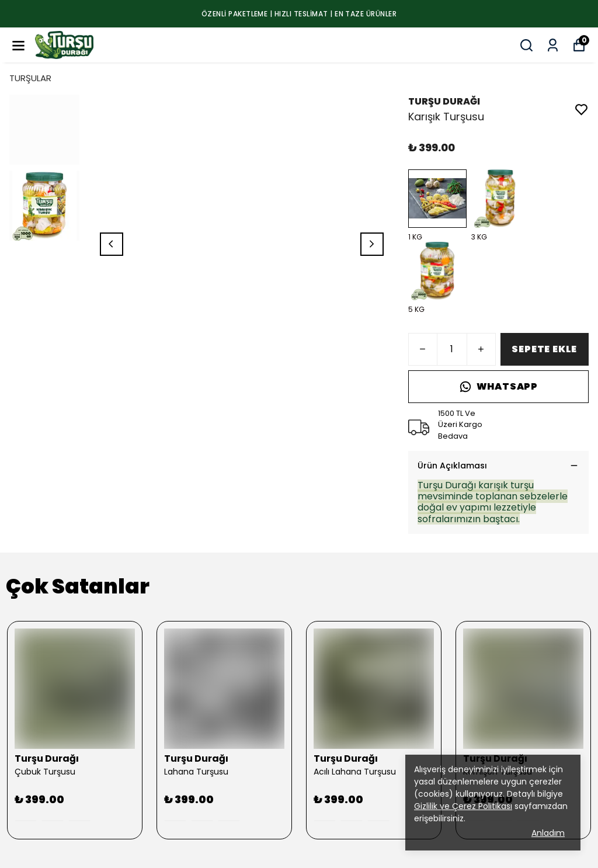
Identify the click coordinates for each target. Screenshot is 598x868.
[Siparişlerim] (553, 45)
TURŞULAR (30, 78)
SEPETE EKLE (544, 349)
